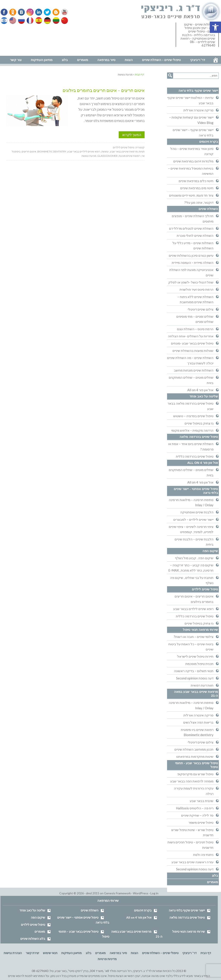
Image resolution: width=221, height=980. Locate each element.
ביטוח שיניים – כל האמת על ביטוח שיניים (191, 647)
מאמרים (212, 882)
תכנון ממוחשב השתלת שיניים (194, 749)
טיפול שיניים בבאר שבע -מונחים (192, 343)
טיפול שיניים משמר (201, 822)
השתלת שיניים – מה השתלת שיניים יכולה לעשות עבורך (190, 360)
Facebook (5, 12)
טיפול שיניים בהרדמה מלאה (199, 437)
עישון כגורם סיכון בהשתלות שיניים (191, 255)
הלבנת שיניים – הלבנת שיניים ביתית (194, 542)
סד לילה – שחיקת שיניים (197, 815)
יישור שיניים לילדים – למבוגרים (193, 519)
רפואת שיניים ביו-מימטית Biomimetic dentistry (197, 732)
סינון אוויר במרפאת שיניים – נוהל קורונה (192, 151)
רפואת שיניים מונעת (130, 156)
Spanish (38, 21)
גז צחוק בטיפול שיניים (199, 423)
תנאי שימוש (50, 953)
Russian (21, 21)
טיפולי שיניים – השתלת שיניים (160, 953)
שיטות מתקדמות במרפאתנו (195, 756)
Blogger (54, 12)
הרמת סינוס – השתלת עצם (195, 329)
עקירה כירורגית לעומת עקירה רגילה (194, 791)
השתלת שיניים (208, 209)
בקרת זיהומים (209, 142)
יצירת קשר (32, 953)
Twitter (46, 12)
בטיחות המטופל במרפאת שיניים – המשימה (191, 171)
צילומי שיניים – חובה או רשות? (194, 637)
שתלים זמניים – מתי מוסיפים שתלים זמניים (195, 319)
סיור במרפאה (118, 953)
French (30, 21)
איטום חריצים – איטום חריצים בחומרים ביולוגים (104, 90)
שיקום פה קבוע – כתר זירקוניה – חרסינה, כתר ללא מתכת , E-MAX (191, 568)
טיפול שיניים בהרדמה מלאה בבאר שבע (190, 406)
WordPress (141, 893)
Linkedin (38, 12)
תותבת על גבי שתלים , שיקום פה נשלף (192, 580)
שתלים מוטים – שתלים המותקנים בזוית (191, 380)
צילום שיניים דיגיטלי (201, 309)
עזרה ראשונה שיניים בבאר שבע (193, 862)
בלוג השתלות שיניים (33, 939)
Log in (154, 893)
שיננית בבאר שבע (202, 801)
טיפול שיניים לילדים (124, 147)
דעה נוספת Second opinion (195, 678)
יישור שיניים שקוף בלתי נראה (198, 90)
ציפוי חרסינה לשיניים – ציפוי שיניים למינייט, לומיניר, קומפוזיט (191, 529)
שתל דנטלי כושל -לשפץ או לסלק (191, 282)
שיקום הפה (210, 551)
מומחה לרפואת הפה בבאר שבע (192, 781)
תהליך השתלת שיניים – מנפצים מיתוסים (193, 218)
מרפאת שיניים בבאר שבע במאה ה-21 (196, 694)
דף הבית (206, 953)
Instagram (29, 12)
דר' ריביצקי (189, 953)
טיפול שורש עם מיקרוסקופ (195, 774)
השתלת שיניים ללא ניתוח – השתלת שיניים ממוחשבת (195, 299)
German (47, 21)
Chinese (63, 21)
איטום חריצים (29, 151)
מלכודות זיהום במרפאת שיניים (193, 161)
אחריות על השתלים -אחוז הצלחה (191, 336)
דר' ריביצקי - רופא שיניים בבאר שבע (181, 12)
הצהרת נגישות (13, 953)
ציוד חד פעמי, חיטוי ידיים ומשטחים (191, 195)
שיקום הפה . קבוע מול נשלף (194, 558)
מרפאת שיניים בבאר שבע (124, 151)
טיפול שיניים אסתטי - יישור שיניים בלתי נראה (196, 491)
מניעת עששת (89, 156)
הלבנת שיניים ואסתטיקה (197, 512)
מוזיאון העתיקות (72, 953)
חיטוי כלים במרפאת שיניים (196, 181)
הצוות (134, 953)
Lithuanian (55, 21)
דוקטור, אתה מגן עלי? (199, 202)
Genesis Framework (117, 893)
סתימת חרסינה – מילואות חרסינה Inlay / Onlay (191, 502)
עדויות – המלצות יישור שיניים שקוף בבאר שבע (190, 100)
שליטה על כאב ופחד (204, 396)
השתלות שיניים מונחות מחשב (194, 370)
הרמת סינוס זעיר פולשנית (197, 289)
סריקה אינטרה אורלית (198, 110)
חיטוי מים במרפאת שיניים (197, 188)
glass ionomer (107, 156)
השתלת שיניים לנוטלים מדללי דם (191, 228)
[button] (215, 27)
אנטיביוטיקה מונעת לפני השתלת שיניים (191, 272)
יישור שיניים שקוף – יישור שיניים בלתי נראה (193, 132)
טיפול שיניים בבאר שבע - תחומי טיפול (197, 765)
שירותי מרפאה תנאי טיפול (200, 630)
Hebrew (5, 21)
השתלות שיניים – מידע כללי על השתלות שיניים (193, 245)
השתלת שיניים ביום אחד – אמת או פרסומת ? (191, 446)
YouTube (63, 12)
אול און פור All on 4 (200, 390)
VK (21, 12)
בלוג (215, 875)
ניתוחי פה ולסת (203, 855)
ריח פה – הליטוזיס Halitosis (195, 808)
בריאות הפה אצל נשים (198, 722)
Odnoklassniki (13, 12)
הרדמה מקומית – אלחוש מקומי (192, 430)
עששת (105, 151)
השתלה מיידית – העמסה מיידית (193, 263)
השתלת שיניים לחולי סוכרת (195, 235)
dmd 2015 (93, 893)
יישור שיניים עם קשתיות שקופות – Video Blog (191, 120)
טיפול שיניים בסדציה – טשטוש (193, 416)
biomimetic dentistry (52, 151)
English (13, 21)
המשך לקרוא (132, 135)
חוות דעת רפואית (202, 685)
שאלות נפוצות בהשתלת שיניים (193, 351)
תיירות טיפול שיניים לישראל (195, 656)
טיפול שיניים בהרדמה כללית (195, 456)
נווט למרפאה (9, 53)
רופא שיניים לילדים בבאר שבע (84, 151)
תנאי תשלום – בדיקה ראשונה (194, 671)
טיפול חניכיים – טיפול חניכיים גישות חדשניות (190, 845)
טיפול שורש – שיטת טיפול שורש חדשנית (192, 832)
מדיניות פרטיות (107, 959)
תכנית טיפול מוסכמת (199, 664)
